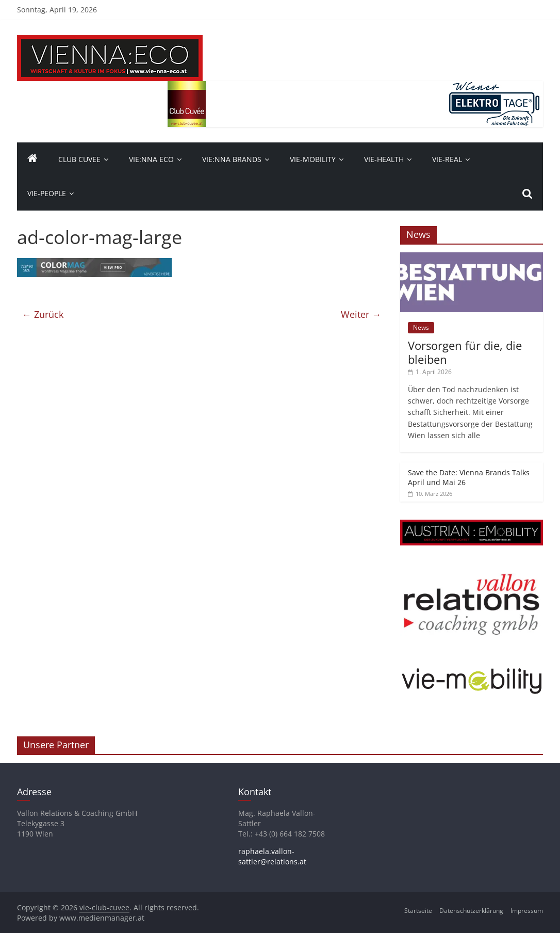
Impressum (527, 911)
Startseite (418, 911)
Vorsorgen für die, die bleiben (465, 352)
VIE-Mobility (313, 159)
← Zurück (43, 314)
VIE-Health (384, 159)
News (421, 327)
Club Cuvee (79, 159)
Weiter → (361, 314)
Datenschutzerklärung (471, 911)
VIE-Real (447, 159)
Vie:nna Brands (232, 159)
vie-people (47, 193)
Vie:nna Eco (151, 159)
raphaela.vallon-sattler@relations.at (272, 856)
